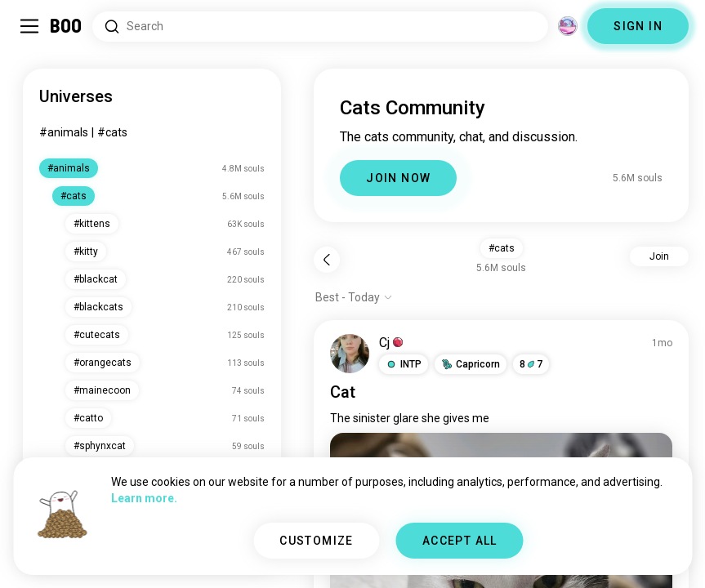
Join (659, 256)
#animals (64, 132)
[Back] (327, 260)
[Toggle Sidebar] (29, 26)
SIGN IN (638, 26)
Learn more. (144, 498)
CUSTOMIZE (317, 541)
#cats (112, 132)
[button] (404, 364)
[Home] (67, 26)
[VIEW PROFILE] (350, 354)
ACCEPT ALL (460, 541)
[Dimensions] (568, 26)
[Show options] (354, 297)
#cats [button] (502, 248)
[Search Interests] (320, 27)
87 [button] (531, 364)
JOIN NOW (398, 178)
